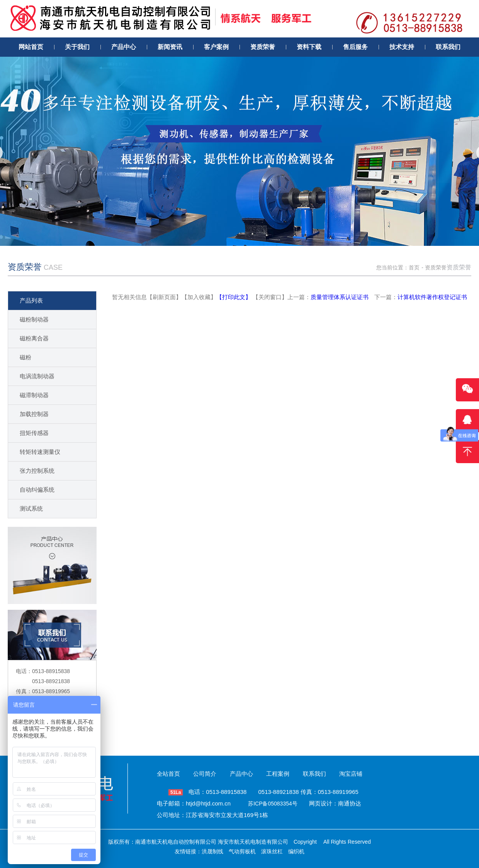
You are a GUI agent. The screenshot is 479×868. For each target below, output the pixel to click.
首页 (414, 267)
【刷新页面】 (164, 297)
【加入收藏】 (199, 297)
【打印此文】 (234, 297)
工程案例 (278, 774)
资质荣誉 (436, 267)
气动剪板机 (242, 851)
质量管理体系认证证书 (340, 297)
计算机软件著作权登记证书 (432, 297)
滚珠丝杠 (272, 851)
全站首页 (168, 774)
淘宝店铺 (351, 774)
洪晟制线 (212, 851)
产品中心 (241, 774)
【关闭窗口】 (270, 297)
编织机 (296, 851)
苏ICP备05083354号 (273, 804)
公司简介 (205, 774)
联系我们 (314, 774)
